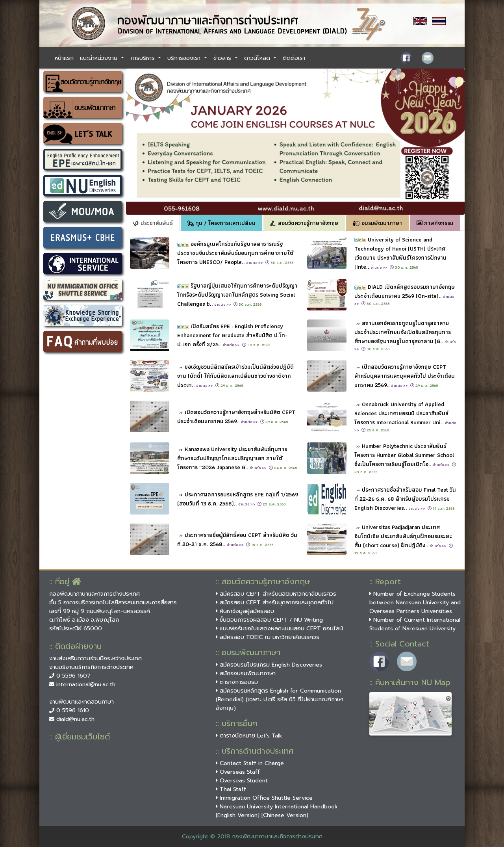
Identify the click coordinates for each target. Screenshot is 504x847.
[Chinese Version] (285, 815)
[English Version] (238, 815)
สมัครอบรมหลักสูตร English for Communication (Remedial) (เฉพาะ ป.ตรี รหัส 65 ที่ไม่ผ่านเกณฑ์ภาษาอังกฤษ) (280, 699)
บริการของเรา (185, 58)
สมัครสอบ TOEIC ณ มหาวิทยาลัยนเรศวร (268, 637)
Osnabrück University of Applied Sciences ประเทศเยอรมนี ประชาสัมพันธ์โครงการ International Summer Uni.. (405, 416)
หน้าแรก (64, 58)
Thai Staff (231, 789)
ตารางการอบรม (237, 682)
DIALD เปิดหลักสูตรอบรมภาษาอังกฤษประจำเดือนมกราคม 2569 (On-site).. (405, 294)
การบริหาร (144, 58)
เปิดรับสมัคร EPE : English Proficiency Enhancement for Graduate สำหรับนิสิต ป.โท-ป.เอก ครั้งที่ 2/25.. (232, 335)
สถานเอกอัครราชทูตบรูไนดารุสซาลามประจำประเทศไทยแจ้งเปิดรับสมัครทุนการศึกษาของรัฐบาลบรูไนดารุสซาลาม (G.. (405, 335)
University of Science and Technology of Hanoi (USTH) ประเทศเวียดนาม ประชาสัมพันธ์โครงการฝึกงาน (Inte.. (400, 253)
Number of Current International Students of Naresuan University (415, 624)
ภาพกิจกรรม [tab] (435, 223)
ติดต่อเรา (294, 58)
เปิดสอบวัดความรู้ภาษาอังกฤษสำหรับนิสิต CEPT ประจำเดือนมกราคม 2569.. (236, 416)
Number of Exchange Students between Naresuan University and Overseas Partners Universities (415, 602)
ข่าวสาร (223, 58)
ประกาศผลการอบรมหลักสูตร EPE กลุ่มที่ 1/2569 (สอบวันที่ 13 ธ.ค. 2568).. (238, 499)
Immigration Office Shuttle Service (264, 798)
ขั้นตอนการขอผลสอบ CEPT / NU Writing (269, 620)
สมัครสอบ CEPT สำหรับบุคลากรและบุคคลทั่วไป (275, 602)
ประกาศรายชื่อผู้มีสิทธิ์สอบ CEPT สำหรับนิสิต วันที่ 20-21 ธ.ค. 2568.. (237, 539)
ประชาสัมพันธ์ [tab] (153, 223)
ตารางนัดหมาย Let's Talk (249, 736)
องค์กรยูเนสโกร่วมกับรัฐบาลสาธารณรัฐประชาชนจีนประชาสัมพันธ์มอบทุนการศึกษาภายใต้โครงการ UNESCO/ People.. (235, 253)
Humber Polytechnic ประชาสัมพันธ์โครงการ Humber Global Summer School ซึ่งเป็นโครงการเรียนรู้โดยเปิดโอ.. (404, 455)
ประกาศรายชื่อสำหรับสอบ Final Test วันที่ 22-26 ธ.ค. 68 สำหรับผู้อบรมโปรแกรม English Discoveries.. (405, 499)
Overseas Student (242, 780)
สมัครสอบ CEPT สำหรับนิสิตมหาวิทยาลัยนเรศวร (276, 594)
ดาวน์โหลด (258, 58)
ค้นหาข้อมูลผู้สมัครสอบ (245, 611)
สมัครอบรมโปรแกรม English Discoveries (269, 665)
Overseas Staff (238, 772)
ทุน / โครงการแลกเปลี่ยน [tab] (221, 223)
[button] (151, 142)
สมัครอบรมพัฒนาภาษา (246, 673)
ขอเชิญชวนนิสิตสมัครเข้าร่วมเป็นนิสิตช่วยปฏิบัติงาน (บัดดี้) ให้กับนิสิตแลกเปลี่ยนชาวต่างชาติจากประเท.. (235, 376)
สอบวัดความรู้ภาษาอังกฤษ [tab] (304, 223)
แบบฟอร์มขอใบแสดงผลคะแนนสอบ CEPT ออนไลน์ (279, 628)
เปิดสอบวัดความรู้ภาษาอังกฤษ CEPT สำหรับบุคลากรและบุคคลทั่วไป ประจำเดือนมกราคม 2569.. (405, 376)
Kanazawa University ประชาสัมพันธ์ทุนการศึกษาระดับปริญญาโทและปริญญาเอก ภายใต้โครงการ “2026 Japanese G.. (232, 458)
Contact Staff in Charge (250, 763)
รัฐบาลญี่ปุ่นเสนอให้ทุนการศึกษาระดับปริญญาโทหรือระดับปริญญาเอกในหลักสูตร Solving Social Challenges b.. (237, 294)
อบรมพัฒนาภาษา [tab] (377, 223)
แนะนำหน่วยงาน (100, 58)
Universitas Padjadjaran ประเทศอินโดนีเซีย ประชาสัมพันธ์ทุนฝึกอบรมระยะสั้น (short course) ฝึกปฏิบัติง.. (403, 536)
